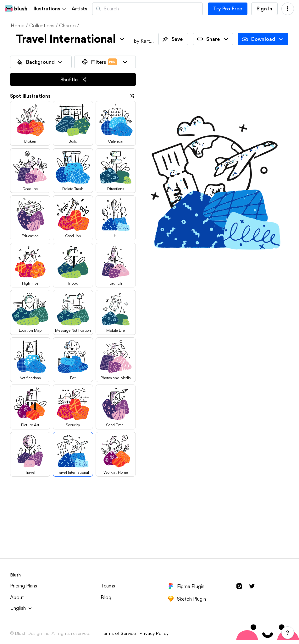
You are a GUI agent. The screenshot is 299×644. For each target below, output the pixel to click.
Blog (106, 597)
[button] (50, 9)
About (17, 597)
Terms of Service (118, 633)
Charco (67, 26)
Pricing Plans (24, 586)
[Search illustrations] (147, 9)
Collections (42, 26)
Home (18, 26)
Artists (80, 9)
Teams (108, 586)
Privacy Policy (154, 633)
